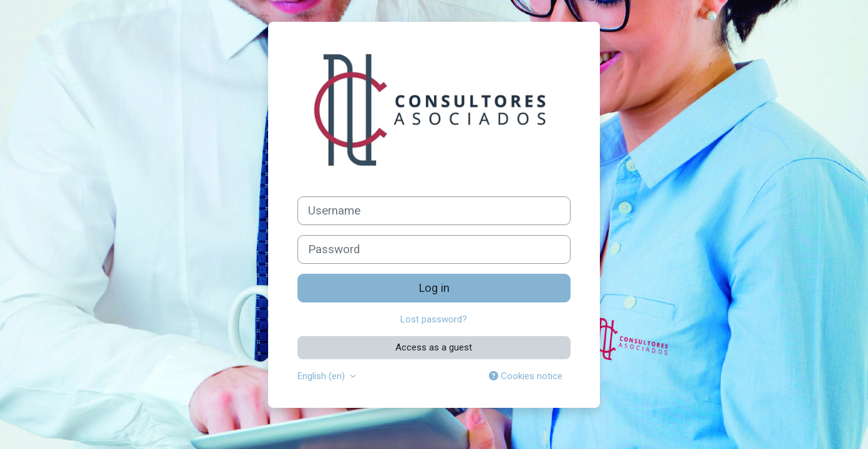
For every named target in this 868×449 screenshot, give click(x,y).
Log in (434, 288)
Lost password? (434, 319)
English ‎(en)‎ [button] (322, 376)
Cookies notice (526, 376)
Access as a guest (434, 347)
